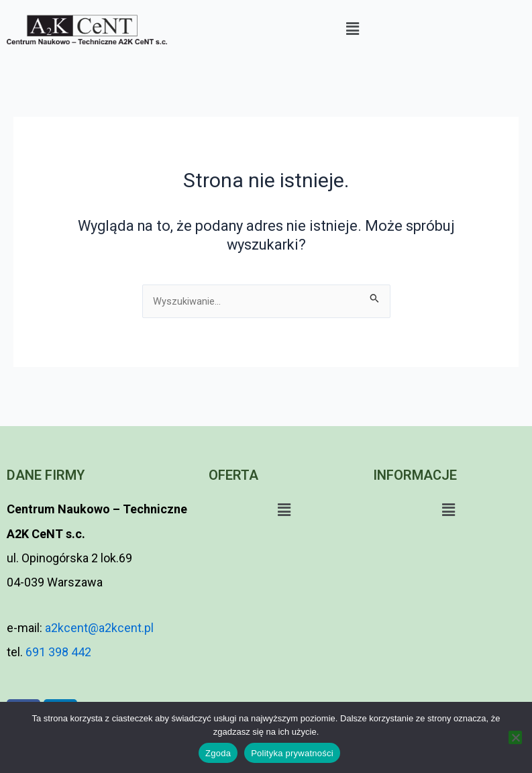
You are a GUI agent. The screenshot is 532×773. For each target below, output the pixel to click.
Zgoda (218, 753)
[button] (353, 29)
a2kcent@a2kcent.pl (98, 628)
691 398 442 (58, 652)
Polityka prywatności (292, 753)
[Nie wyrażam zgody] (515, 737)
